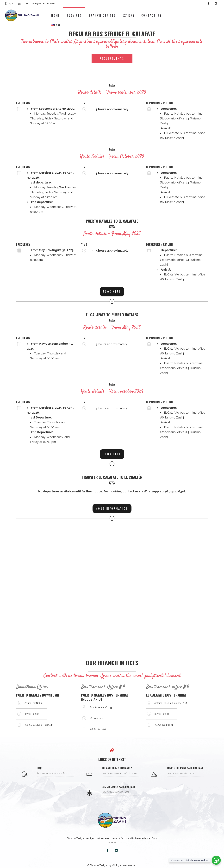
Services (74, 15)
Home (56, 15)
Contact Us (152, 15)
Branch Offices (102, 15)
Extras (129, 15)
